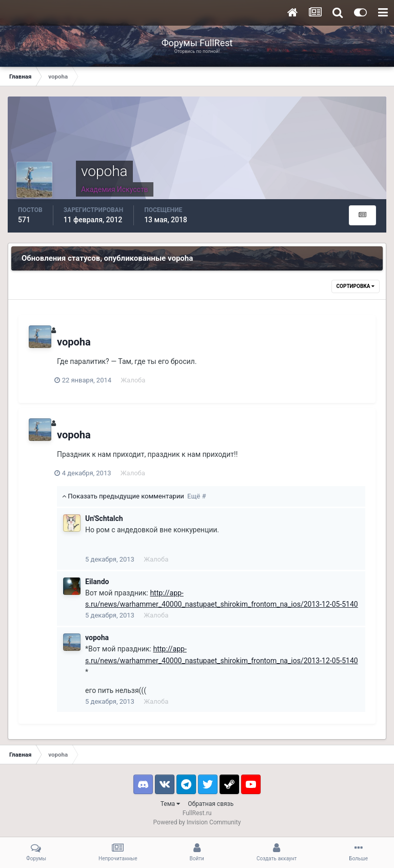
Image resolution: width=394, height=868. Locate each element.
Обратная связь (211, 804)
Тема (170, 804)
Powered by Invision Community (197, 822)
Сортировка (356, 286)
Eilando (97, 582)
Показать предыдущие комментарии (134, 496)
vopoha (74, 342)
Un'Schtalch (104, 518)
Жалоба (135, 380)
